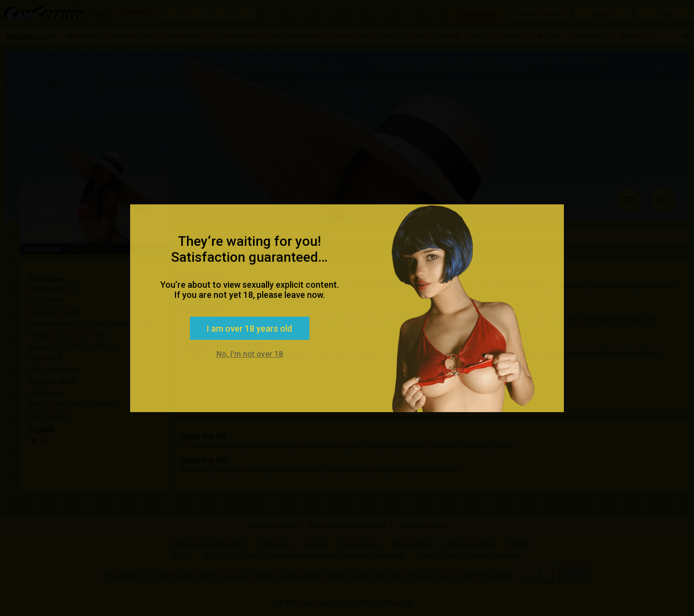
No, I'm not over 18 (250, 354)
